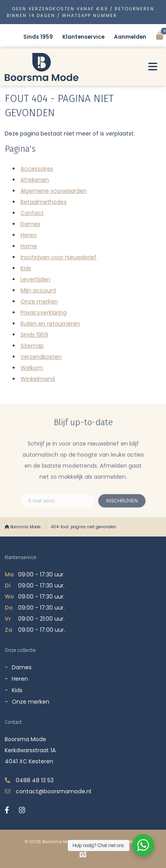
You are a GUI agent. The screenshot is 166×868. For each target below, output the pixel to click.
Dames (30, 224)
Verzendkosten (41, 357)
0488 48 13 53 (139, 15)
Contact (32, 213)
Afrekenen (35, 180)
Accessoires (37, 169)
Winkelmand (38, 379)
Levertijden (35, 279)
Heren (29, 235)
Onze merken (39, 301)
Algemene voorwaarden (54, 191)
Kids (26, 268)
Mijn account (38, 290)
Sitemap (32, 346)
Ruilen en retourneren (50, 324)
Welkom (32, 368)
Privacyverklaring (44, 313)
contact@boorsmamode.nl (53, 791)
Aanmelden (130, 37)
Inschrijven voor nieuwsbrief (59, 257)
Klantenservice (83, 37)
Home (29, 246)
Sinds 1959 (38, 37)
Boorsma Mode (23, 527)
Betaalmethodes (44, 202)
